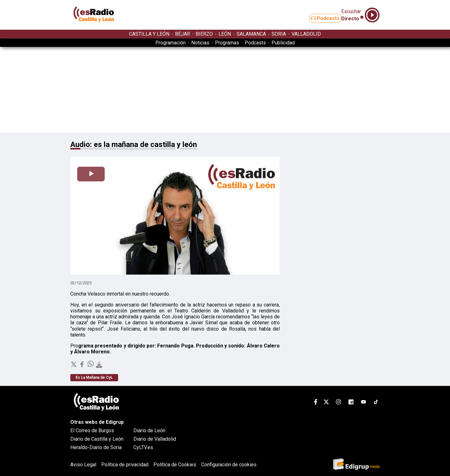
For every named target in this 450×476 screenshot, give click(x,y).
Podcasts (318, 18)
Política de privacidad (125, 465)
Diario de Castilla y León (97, 439)
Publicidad (283, 43)
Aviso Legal (83, 465)
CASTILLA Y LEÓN (149, 34)
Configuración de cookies (229, 465)
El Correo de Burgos (92, 430)
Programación (170, 43)
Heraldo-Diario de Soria (96, 447)
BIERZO (204, 34)
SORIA (279, 34)
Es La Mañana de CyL (94, 377)
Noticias (200, 43)
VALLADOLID (306, 34)
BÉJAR (182, 34)
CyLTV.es (143, 447)
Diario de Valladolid (155, 439)
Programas (227, 43)
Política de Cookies (175, 465)
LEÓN (225, 34)
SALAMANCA (251, 34)
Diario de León (149, 430)
